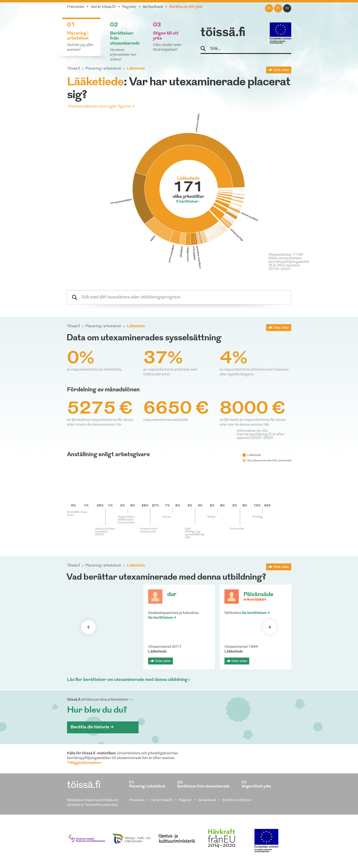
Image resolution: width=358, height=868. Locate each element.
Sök (205, 49)
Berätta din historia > (92, 727)
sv (287, 8)
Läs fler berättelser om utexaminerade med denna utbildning (127, 680)
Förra (88, 627)
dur (172, 595)
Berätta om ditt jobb (186, 7)
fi (278, 8)
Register (129, 7)
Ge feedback (153, 7)
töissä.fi (223, 33)
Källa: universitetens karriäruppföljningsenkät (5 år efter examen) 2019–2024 (289, 264)
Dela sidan (281, 70)
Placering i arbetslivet (103, 69)
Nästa (270, 627)
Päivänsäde (258, 595)
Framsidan (76, 7)
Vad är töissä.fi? (103, 7)
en (269, 8)
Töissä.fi (73, 69)
